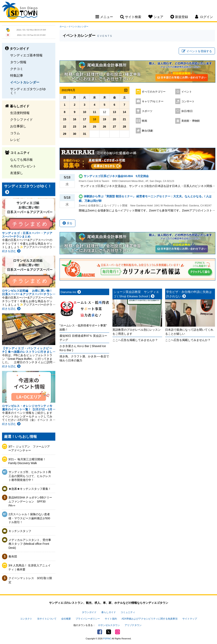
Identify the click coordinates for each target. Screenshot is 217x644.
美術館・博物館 (191, 121)
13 (114, 112)
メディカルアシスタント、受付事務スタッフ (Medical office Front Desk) (30, 544)
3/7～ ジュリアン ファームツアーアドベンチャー (29, 449)
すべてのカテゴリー (154, 92)
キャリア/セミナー (153, 101)
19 (105, 119)
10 (84, 112)
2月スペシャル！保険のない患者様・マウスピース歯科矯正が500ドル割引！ (29, 518)
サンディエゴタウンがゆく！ (28, 91)
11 (95, 112)
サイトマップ (190, 619)
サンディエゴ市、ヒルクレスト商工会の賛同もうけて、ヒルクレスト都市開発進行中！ (30, 476)
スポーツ (147, 111)
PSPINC (107, 639)
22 (65, 127)
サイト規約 (111, 619)
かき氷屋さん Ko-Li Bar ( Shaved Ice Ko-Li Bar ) (83, 348)
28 (124, 127)
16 (75, 119)
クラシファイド (21, 119)
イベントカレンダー (25, 82)
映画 (144, 121)
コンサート (188, 101)
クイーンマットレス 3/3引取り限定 (30, 580)
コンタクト (26, 619)
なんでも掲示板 (21, 159)
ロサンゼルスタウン (109, 625)
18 (95, 119)
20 (114, 119)
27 (114, 127)
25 (95, 127)
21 (124, 119)
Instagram (118, 632)
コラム (15, 133)
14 (124, 112)
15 (65, 119)
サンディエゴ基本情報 (26, 55)
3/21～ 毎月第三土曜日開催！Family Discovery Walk (27, 461)
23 (75, 127)
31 (84, 134)
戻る (67, 223)
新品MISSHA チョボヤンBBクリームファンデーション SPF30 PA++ (30, 501)
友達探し (17, 173)
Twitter (109, 632)
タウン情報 (18, 62)
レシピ (15, 140)
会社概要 (66, 619)
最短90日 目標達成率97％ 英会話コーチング (83, 338)
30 (75, 134)
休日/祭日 (187, 111)
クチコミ (17, 69)
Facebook (100, 632)
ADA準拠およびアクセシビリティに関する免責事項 (150, 619)
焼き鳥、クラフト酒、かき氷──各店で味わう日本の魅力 (84, 358)
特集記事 (17, 75)
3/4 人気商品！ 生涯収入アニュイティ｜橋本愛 (29, 567)
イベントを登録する (197, 51)
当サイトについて (47, 619)
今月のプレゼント (23, 166)
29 (65, 134)
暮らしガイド (109, 612)
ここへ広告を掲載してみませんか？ (135, 340)
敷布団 (13, 556)
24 (84, 127)
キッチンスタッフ (20, 531)
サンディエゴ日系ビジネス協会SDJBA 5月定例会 (116, 176)
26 (105, 127)
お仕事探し (18, 126)
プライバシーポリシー (88, 619)
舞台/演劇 (148, 131)
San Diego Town (20, 11)
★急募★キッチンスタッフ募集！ (30, 489)
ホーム (63, 26)
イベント (187, 92)
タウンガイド (89, 612)
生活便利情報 (20, 113)
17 (84, 119)
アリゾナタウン (133, 625)
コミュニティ (128, 612)
